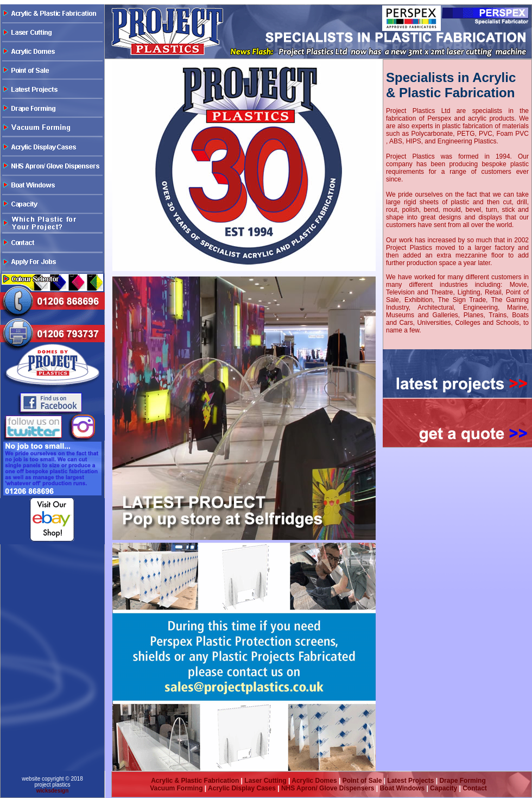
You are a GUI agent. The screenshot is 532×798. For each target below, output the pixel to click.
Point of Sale (362, 781)
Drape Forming (462, 781)
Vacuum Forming (176, 788)
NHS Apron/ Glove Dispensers (328, 788)
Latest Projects (410, 781)
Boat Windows (403, 788)
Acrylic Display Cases (241, 788)
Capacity (444, 788)
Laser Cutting (265, 781)
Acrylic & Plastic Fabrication (195, 781)
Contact (475, 788)
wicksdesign (52, 791)
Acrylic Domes (314, 781)
